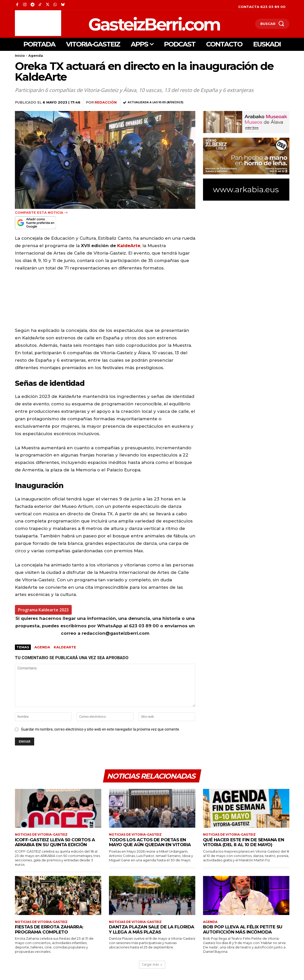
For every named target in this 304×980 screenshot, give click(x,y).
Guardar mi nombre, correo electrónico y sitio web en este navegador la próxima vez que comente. (100, 729)
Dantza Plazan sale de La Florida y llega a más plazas (152, 929)
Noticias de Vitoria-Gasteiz (41, 835)
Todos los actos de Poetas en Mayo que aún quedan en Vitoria (150, 842)
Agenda (36, 55)
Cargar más (152, 964)
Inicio (20, 55)
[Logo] (128, 24)
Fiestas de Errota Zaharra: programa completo (49, 929)
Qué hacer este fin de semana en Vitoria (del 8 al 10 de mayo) (244, 842)
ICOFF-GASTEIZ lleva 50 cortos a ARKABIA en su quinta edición (55, 842)
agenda (42, 647)
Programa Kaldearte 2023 (43, 610)
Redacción (106, 102)
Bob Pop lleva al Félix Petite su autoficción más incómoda (243, 929)
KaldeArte (129, 246)
